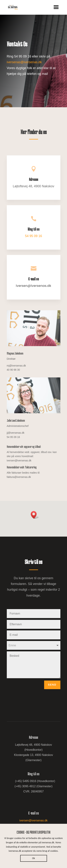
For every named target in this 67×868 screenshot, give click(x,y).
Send (52, 685)
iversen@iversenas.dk (34, 820)
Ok (34, 858)
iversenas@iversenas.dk (24, 62)
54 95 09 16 (33, 236)
